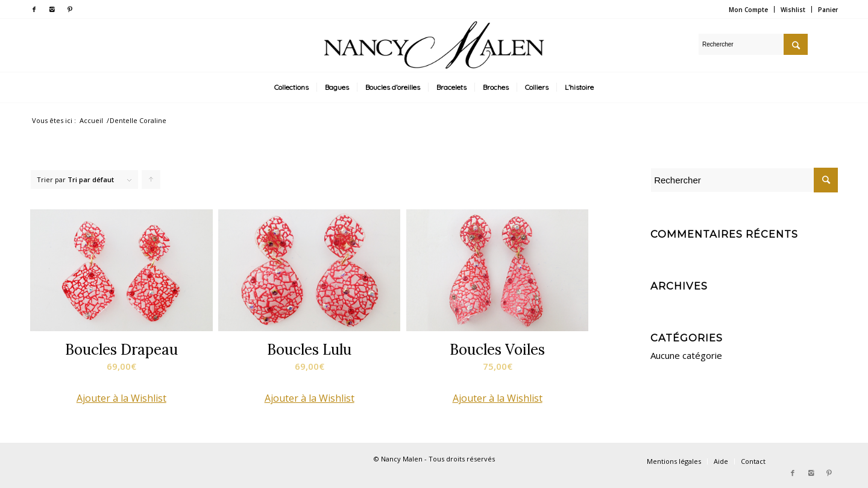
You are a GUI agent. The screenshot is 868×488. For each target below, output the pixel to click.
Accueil (91, 120)
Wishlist (793, 10)
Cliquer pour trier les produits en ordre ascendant (151, 182)
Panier (828, 10)
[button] (121, 398)
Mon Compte (748, 10)
